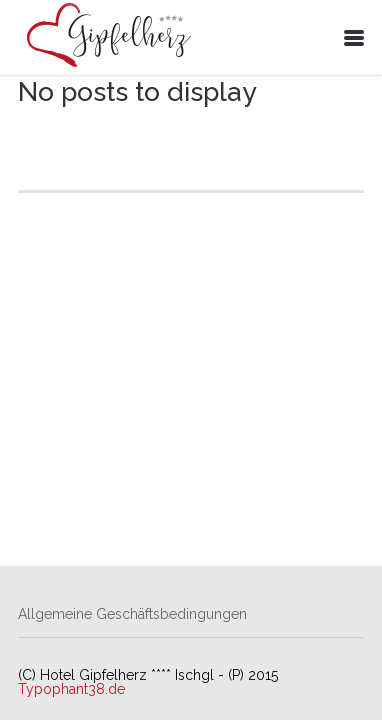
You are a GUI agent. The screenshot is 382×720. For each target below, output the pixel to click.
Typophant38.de (71, 689)
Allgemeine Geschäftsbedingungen (132, 614)
